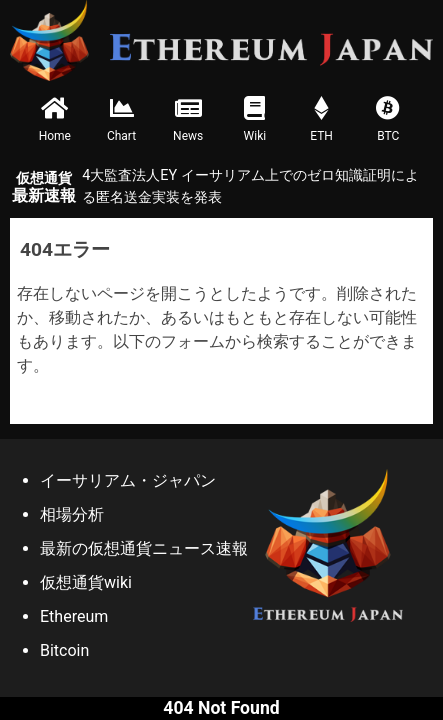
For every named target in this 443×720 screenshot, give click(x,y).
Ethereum (74, 616)
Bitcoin (64, 650)
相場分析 (72, 514)
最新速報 (44, 187)
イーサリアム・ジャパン (128, 480)
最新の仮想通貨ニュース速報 (144, 548)
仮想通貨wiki (86, 582)
